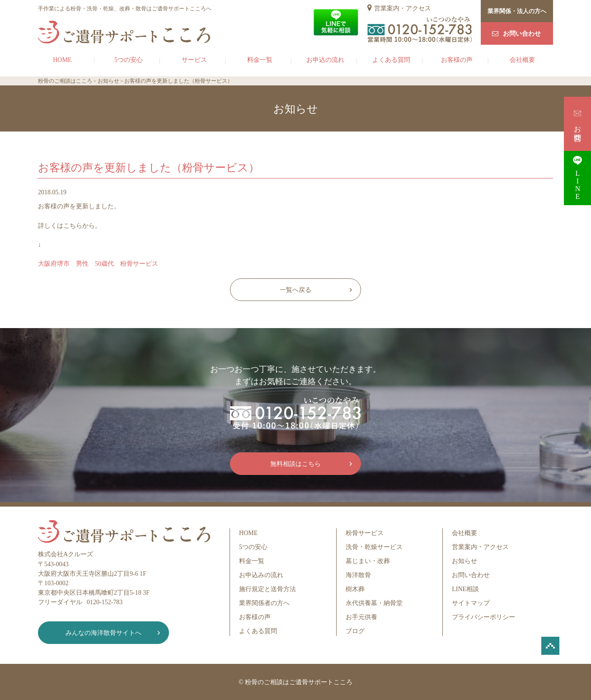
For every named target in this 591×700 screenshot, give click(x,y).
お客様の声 (457, 60)
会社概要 (522, 60)
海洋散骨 (358, 575)
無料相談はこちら (295, 464)
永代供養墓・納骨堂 (374, 603)
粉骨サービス (365, 533)
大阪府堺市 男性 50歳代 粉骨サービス (98, 264)
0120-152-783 (105, 602)
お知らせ (464, 561)
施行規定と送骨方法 (267, 589)
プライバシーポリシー (483, 617)
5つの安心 (129, 60)
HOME (62, 60)
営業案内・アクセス (403, 8)
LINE (577, 178)
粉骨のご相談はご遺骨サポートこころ (299, 682)
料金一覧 (260, 60)
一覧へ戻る (295, 290)
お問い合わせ (522, 34)
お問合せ (578, 124)
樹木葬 (355, 589)
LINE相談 (465, 589)
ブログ (355, 631)
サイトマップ (471, 603)
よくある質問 (391, 60)
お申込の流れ (325, 60)
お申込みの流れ (261, 575)
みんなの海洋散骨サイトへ (103, 633)
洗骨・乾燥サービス (374, 547)
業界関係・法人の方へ (517, 11)
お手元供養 (361, 617)
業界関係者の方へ (264, 603)
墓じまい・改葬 (368, 561)
